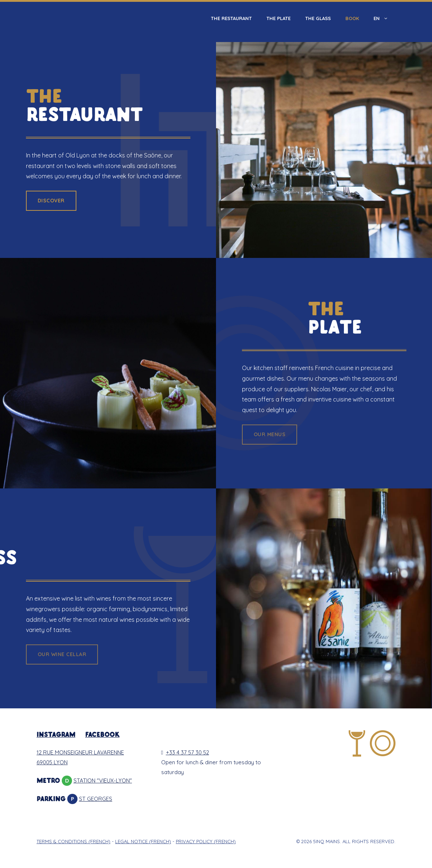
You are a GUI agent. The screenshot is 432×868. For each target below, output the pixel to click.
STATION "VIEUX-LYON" (103, 781)
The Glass (318, 18)
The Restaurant (231, 18)
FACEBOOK (102, 735)
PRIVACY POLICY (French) (206, 841)
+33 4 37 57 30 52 (185, 752)
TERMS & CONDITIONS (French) (73, 841)
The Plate (278, 18)
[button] (51, 201)
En (384, 18)
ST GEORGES (96, 799)
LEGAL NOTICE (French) (143, 841)
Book (352, 18)
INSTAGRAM (56, 735)
